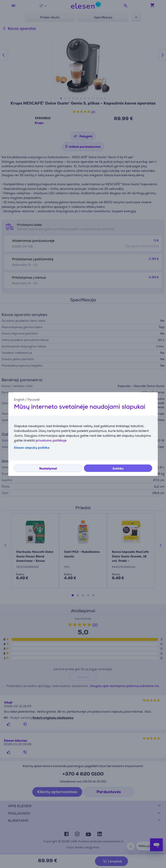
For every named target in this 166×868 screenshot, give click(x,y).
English (19, 399)
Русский (34, 399)
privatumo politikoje (51, 440)
